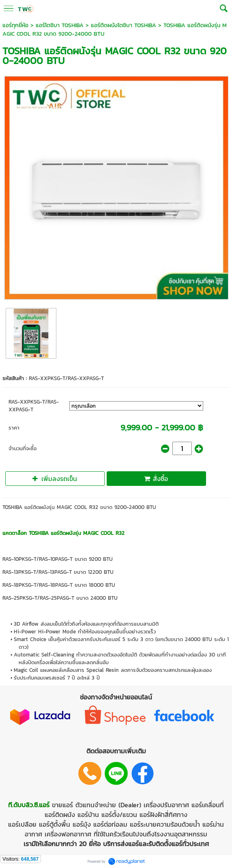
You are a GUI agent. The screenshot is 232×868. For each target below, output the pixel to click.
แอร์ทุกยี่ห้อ (15, 25)
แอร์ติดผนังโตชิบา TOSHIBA (124, 25)
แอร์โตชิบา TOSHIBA (60, 25)
